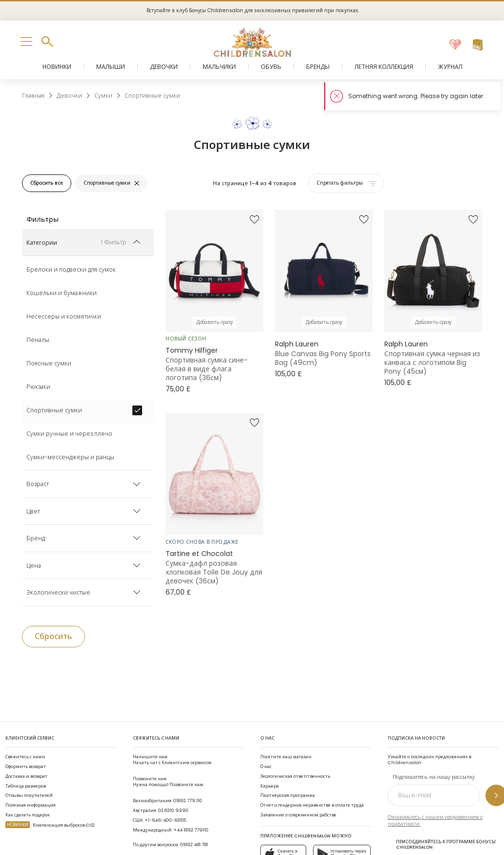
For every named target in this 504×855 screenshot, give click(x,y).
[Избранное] (455, 45)
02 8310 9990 (173, 810)
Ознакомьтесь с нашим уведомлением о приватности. (435, 821)
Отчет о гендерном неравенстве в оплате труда (312, 805)
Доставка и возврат (26, 776)
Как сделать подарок (28, 815)
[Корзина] (478, 45)
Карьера (270, 786)
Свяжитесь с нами (25, 757)
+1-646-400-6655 (165, 820)
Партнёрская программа (288, 795)
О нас (266, 766)
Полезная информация (31, 805)
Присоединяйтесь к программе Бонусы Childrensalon (442, 844)
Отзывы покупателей (29, 795)
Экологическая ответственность (295, 776)
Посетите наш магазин (286, 757)
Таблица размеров (26, 786)
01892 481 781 (194, 844)
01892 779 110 (188, 801)
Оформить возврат (26, 766)
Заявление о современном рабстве (298, 815)
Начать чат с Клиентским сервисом (172, 759)
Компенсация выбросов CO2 (50, 825)
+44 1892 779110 (191, 830)
